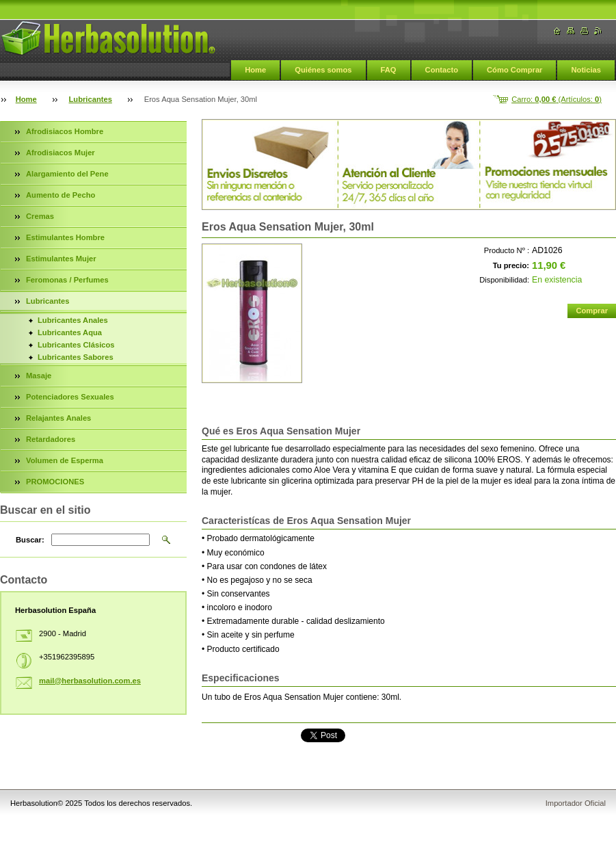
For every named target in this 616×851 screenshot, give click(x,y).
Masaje (39, 376)
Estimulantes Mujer (61, 259)
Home (255, 70)
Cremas (40, 216)
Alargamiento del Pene (67, 174)
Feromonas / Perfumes (67, 280)
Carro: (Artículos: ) (557, 99)
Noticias (586, 70)
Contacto (442, 70)
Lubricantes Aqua (70, 332)
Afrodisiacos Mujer (61, 153)
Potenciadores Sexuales (70, 397)
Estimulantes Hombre (65, 237)
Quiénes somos (323, 70)
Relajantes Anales (58, 418)
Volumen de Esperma (65, 460)
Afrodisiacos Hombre (65, 131)
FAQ (389, 70)
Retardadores (51, 439)
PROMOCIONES (55, 482)
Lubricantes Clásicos (76, 345)
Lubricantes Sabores (76, 357)
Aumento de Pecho (61, 195)
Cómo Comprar (514, 70)
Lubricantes (91, 99)
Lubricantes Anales (73, 320)
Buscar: (30, 540)
